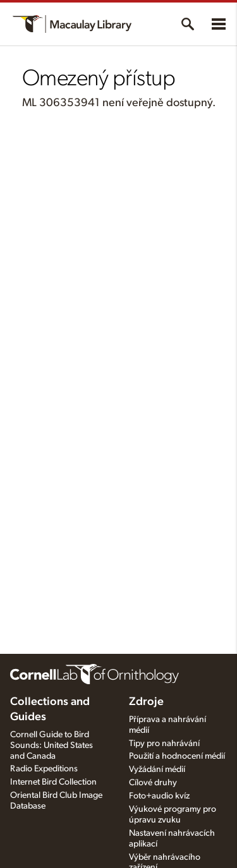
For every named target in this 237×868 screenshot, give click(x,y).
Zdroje (146, 702)
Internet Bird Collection (53, 782)
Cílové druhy (153, 783)
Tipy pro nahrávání (164, 744)
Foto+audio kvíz (159, 796)
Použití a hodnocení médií (177, 756)
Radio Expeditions (44, 769)
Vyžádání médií (157, 769)
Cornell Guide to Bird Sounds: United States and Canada (52, 745)
